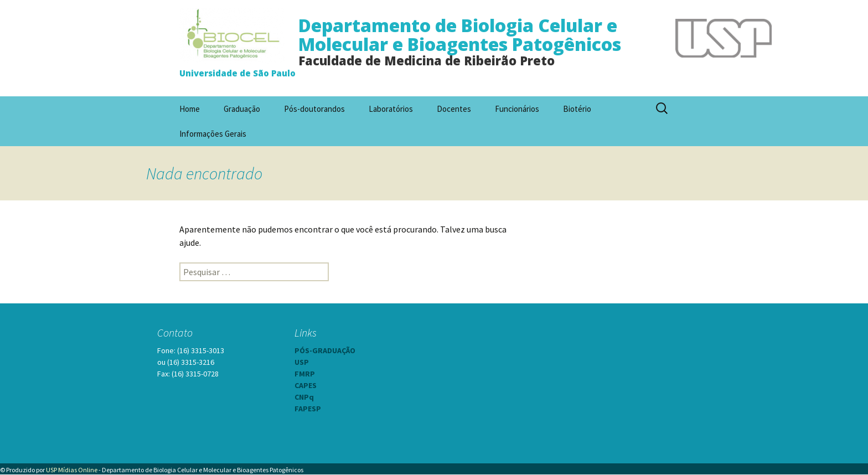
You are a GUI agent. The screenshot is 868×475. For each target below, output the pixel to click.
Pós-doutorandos (314, 109)
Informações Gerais (213, 134)
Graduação (242, 109)
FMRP (305, 374)
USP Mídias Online (72, 470)
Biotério (577, 109)
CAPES (306, 385)
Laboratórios (391, 109)
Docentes (454, 109)
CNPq (304, 397)
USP (302, 362)
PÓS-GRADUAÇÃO (325, 350)
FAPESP (308, 409)
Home (190, 109)
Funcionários (517, 109)
